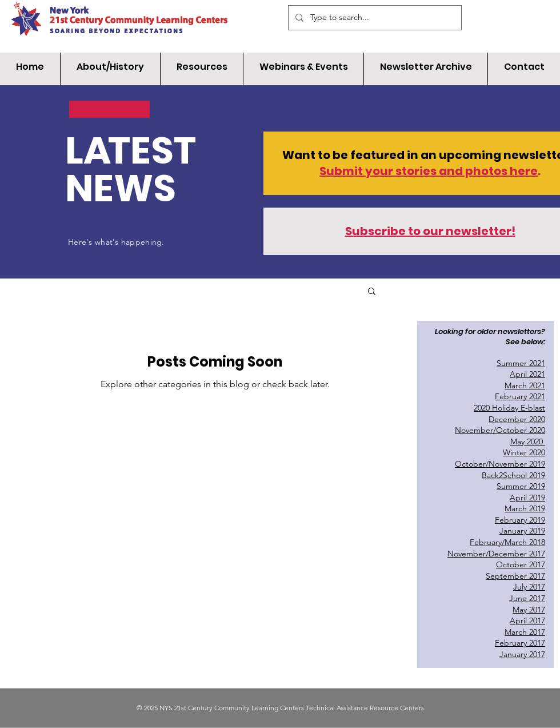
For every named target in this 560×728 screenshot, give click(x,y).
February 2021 (520, 396)
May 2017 (529, 610)
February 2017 (520, 643)
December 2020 (517, 419)
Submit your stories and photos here (429, 171)
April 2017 (527, 620)
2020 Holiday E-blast (509, 408)
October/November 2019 (500, 464)
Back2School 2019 (513, 475)
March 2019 (525, 508)
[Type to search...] (374, 18)
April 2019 (527, 498)
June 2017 (527, 598)
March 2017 (525, 632)
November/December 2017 (496, 554)
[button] (372, 292)
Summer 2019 (521, 486)
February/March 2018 (507, 542)
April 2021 (527, 374)
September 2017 (515, 576)
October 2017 (521, 564)
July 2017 (529, 587)
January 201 (520, 531)
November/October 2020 (500, 430)
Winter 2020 (524, 452)
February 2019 (520, 520)
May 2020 (528, 441)
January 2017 (522, 654)
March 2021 (525, 385)
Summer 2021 (521, 363)
